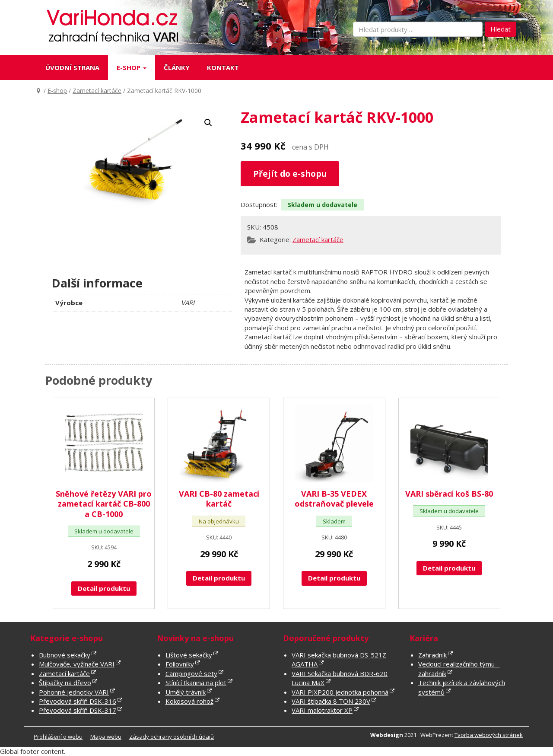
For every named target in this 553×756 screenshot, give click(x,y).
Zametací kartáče (97, 91)
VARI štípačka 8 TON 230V (331, 701)
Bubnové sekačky (65, 655)
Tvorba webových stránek (489, 735)
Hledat (501, 29)
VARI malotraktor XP (322, 710)
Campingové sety (191, 673)
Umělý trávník (186, 692)
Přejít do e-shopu (290, 174)
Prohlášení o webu (58, 737)
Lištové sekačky (189, 655)
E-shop (132, 67)
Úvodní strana (72, 67)
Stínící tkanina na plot (196, 683)
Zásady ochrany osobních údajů (172, 737)
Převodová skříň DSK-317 (78, 710)
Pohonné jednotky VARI (74, 692)
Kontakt (223, 67)
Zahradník (432, 655)
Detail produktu (104, 588)
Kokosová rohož (189, 701)
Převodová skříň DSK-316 (78, 701)
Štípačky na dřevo (65, 683)
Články (177, 67)
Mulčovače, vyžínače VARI (77, 664)
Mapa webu (106, 737)
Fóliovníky (180, 664)
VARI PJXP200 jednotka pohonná (340, 692)
